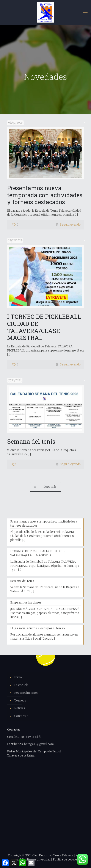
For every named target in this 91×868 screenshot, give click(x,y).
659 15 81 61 (34, 737)
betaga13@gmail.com (39, 744)
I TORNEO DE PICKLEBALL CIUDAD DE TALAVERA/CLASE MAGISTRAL (44, 327)
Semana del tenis (31, 441)
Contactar (21, 716)
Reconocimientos (26, 693)
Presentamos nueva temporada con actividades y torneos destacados (45, 195)
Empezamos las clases (26, 603)
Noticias (20, 708)
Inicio (18, 677)
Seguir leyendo (70, 225)
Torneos (20, 701)
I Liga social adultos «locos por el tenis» (38, 628)
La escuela (21, 685)
